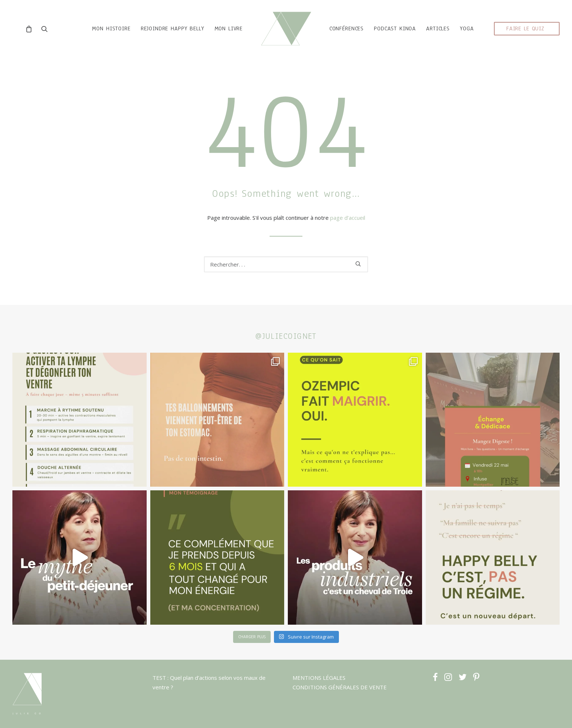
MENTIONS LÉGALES (319, 678)
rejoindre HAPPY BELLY (165, 35)
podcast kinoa (402, 35)
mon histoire (104, 35)
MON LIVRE (221, 35)
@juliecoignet (286, 336)
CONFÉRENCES (354, 35)
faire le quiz (525, 35)
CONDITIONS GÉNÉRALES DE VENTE (340, 687)
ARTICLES (445, 35)
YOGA (474, 35)
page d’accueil (348, 224)
